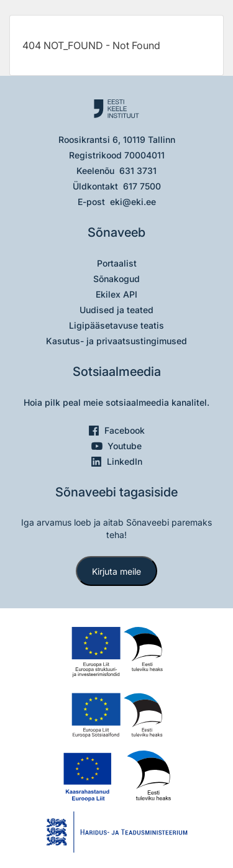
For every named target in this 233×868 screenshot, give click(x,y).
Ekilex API (116, 294)
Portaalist (117, 263)
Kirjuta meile (116, 571)
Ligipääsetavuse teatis (116, 325)
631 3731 (138, 171)
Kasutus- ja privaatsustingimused (116, 341)
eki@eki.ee (133, 202)
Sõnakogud (116, 279)
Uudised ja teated (116, 310)
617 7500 (142, 186)
